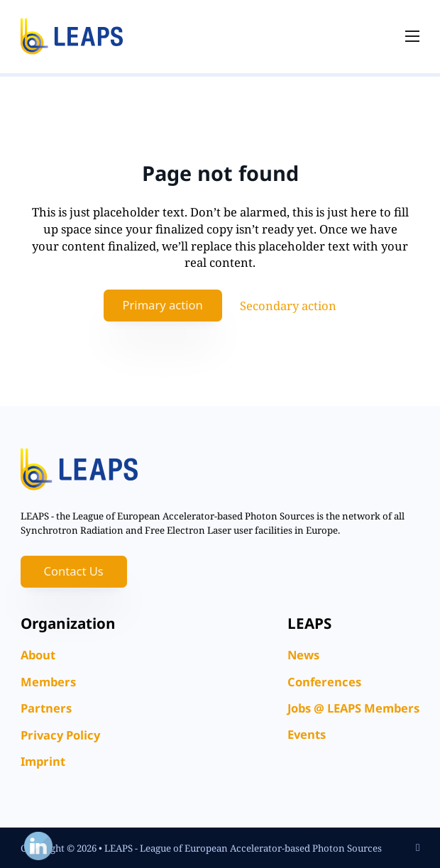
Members (48, 682)
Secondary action (288, 306)
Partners (46, 708)
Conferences (324, 682)
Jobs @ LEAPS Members (353, 708)
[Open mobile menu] (412, 36)
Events (307, 734)
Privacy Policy (60, 735)
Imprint (43, 761)
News (303, 655)
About (38, 655)
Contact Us (73, 571)
